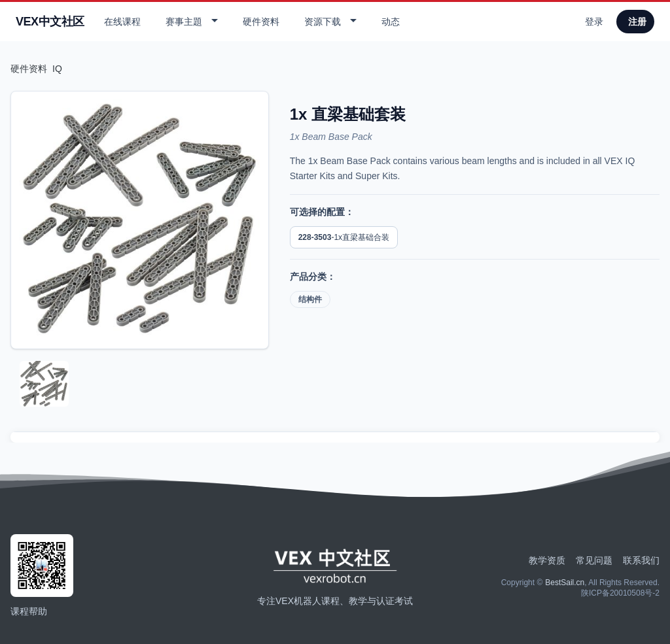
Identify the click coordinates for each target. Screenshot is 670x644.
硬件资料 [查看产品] (261, 22)
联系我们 (641, 560)
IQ (57, 69)
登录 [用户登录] (594, 22)
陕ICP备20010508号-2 (620, 593)
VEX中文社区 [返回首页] (50, 22)
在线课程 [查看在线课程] (122, 22)
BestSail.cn (565, 583)
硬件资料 (29, 69)
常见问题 (594, 560)
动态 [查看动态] (391, 22)
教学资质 (547, 560)
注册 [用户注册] (637, 22)
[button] (190, 22)
